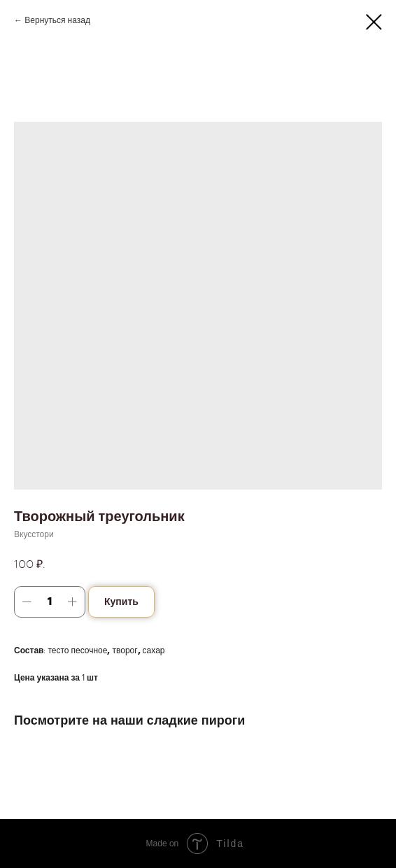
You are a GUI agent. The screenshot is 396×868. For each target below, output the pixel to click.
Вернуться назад (57, 20)
